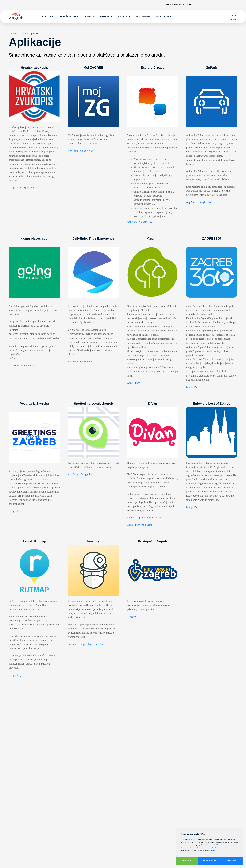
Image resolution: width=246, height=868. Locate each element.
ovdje (212, 850)
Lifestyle (123, 17)
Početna (46, 17)
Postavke (232, 861)
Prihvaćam (187, 861)
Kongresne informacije (179, 5)
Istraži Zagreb (67, 17)
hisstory (72, 644)
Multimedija (163, 17)
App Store (29, 188)
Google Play (15, 188)
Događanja (142, 17)
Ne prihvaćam (209, 861)
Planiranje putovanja (96, 17)
